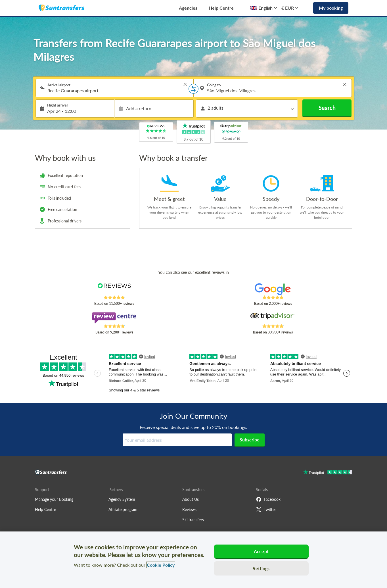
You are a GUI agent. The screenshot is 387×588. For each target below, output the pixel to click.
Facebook (268, 499)
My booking (331, 8)
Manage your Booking (54, 499)
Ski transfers (193, 520)
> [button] (185, 84)
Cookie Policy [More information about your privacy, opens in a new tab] (161, 565)
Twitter (266, 510)
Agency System (122, 499)
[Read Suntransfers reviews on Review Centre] (114, 318)
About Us (191, 499)
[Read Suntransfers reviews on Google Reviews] (273, 289)
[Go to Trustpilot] (328, 473)
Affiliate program (123, 509)
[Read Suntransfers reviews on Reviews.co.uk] (114, 289)
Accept (261, 551)
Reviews (189, 509)
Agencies (188, 8)
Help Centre (221, 8)
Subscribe (250, 440)
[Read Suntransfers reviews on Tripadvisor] (273, 318)
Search (327, 108)
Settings (261, 568)
